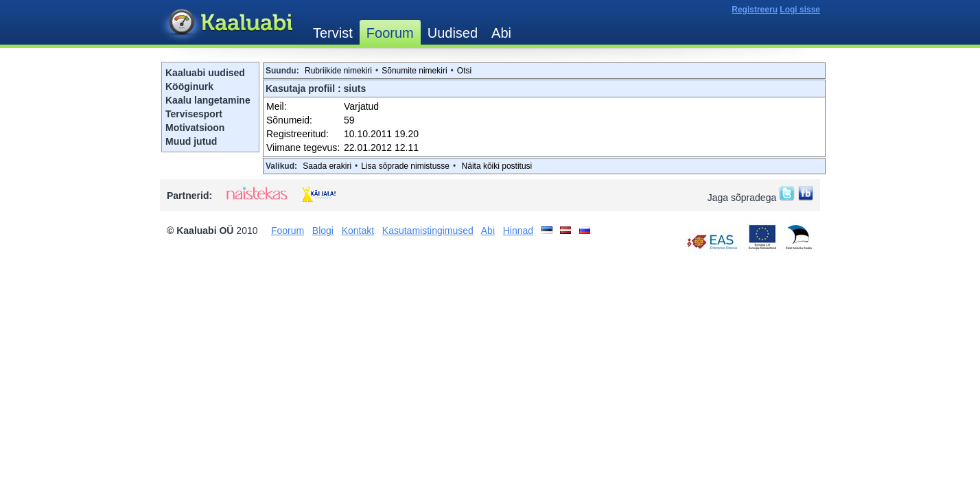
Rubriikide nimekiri (338, 71)
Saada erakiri (327, 166)
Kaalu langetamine (208, 100)
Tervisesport (194, 114)
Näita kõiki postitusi (497, 166)
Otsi (464, 71)
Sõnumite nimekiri (414, 71)
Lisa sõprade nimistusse (405, 166)
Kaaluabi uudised (205, 73)
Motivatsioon (195, 128)
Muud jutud (191, 141)
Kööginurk (189, 86)
